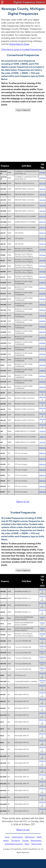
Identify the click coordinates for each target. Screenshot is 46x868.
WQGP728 (42, 590)
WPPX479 (42, 216)
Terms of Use (36, 844)
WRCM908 (42, 393)
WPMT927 (42, 686)
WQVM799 (42, 604)
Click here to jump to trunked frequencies (22, 49)
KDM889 (42, 172)
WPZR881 (42, 282)
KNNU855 (42, 448)
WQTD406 (42, 810)
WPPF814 (42, 646)
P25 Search (16, 840)
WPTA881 (42, 249)
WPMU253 (42, 762)
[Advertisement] (23, 137)
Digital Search (17, 837)
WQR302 (42, 431)
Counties (25, 840)
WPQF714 (42, 233)
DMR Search (30, 837)
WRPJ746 (42, 680)
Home (7, 837)
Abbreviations (36, 840)
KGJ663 (42, 617)
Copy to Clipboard (23, 110)
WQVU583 (42, 674)
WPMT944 (42, 721)
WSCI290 (42, 183)
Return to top (23, 501)
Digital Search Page (19, 44)
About (27, 844)
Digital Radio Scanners (14, 844)
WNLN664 (42, 640)
